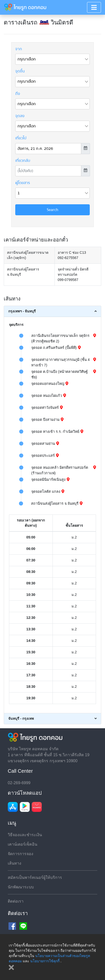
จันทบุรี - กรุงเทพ (21, 719)
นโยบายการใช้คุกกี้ (45, 961)
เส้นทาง (14, 863)
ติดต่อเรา (16, 901)
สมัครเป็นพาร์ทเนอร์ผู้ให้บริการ (35, 877)
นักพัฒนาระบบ (21, 887)
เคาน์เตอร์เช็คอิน (22, 844)
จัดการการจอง (20, 854)
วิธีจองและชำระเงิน (25, 835)
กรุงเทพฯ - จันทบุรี (22, 311)
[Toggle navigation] (94, 7)
